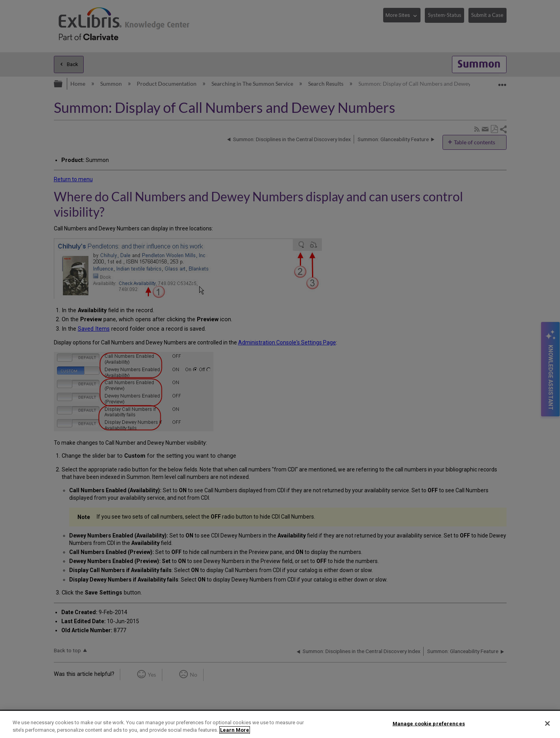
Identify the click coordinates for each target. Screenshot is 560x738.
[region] (280, 724)
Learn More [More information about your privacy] (235, 730)
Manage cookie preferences (429, 724)
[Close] (547, 723)
